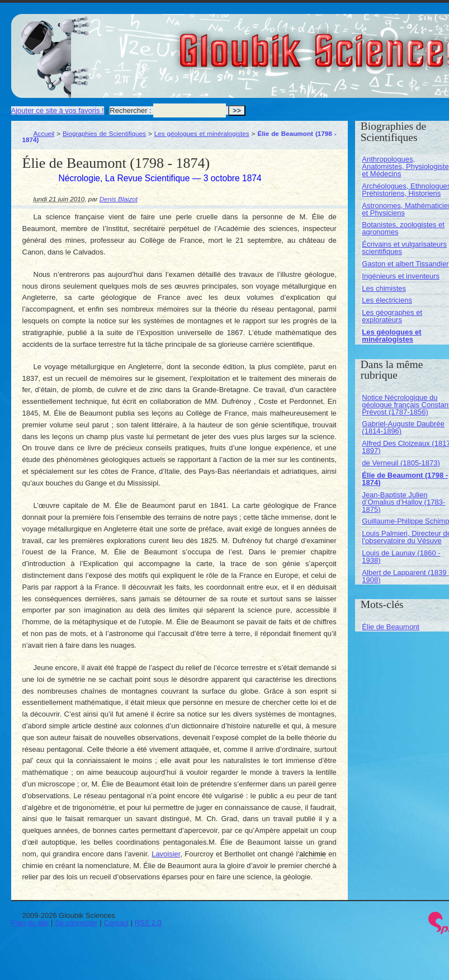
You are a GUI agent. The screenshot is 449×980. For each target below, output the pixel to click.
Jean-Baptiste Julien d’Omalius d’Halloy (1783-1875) (403, 502)
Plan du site (30, 923)
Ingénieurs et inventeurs (401, 276)
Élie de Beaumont (391, 627)
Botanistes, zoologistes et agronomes (403, 228)
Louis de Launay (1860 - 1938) (401, 557)
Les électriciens (387, 300)
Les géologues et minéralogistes (202, 133)
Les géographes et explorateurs (392, 316)
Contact (116, 923)
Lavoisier (166, 854)
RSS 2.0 (148, 923)
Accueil (44, 133)
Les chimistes (384, 288)
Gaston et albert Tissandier (405, 264)
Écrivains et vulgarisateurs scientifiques (404, 248)
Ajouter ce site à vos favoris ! (58, 110)
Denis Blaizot (119, 199)
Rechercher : (130, 110)
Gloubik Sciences (385, 44)
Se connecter (76, 923)
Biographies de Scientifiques (104, 133)
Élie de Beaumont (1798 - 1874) (405, 479)
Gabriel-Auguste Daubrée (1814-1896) (403, 427)
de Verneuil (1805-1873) (401, 463)
